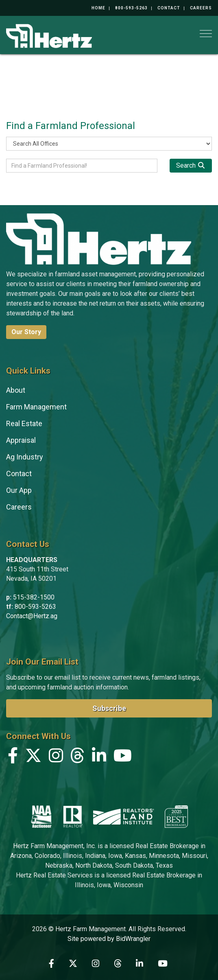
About (16, 390)
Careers (201, 8)
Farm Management (36, 407)
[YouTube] (123, 758)
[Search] (191, 166)
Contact (169, 8)
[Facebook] (13, 758)
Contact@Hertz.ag (32, 616)
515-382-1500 (34, 597)
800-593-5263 (131, 8)
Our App (19, 490)
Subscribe (109, 708)
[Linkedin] (99, 758)
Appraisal (21, 440)
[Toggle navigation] (206, 34)
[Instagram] (56, 758)
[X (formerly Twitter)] (33, 758)
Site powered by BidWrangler (109, 939)
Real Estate (24, 423)
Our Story (26, 332)
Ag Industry (25, 457)
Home (98, 8)
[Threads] (77, 758)
